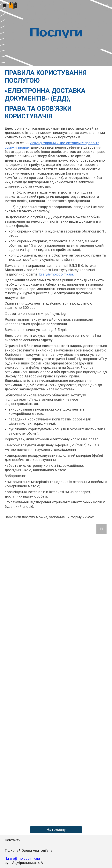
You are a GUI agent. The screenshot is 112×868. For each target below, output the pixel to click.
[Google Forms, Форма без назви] (56, 673)
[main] (56, 33)
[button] (5, 5)
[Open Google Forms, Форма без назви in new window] (101, 529)
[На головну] (56, 830)
